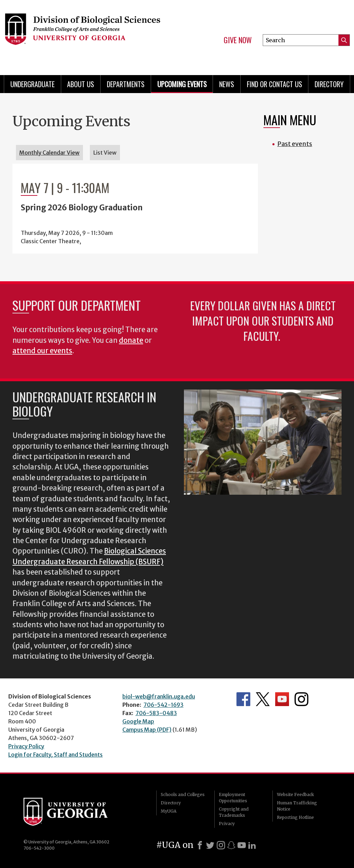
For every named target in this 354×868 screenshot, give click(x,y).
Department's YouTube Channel (282, 699)
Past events (295, 144)
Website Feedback (295, 794)
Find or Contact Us (274, 84)
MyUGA (169, 811)
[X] (210, 845)
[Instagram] (221, 845)
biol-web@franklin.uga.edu (159, 696)
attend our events (42, 351)
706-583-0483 (156, 713)
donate (131, 340)
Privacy (227, 824)
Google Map (138, 721)
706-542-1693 (164, 705)
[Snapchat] (231, 845)
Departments (126, 84)
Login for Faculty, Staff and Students (55, 755)
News (227, 84)
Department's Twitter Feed (263, 699)
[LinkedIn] (252, 845)
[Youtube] (242, 845)
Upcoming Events (182, 84)
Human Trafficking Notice (297, 806)
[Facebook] (200, 845)
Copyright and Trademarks (234, 812)
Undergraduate (32, 84)
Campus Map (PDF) (147, 730)
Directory (329, 84)
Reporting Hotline (295, 817)
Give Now (238, 40)
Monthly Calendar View (49, 153)
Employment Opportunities (233, 798)
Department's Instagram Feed (301, 699)
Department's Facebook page (243, 699)
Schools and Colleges (183, 794)
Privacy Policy (26, 746)
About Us (81, 84)
